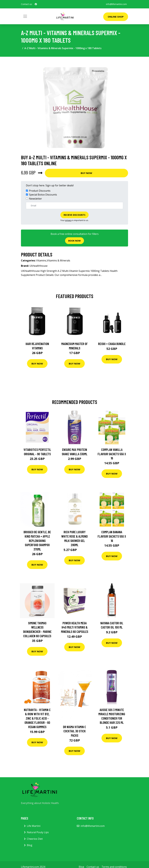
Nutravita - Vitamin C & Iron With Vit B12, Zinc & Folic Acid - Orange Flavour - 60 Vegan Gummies (37, 718)
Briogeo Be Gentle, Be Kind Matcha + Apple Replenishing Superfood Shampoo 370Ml (37, 540)
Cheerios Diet (35, 839)
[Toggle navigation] (25, 16)
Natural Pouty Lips (38, 832)
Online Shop (116, 17)
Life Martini (34, 826)
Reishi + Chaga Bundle (112, 344)
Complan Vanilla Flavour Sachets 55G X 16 (112, 454)
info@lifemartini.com (116, 4)
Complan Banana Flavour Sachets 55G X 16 (112, 536)
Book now (74, 241)
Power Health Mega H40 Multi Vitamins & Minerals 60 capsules (75, 627)
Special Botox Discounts (43, 195)
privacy (68, 220)
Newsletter (35, 199)
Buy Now (86, 173)
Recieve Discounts (74, 215)
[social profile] (36, 4)
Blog (30, 845)
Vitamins (41, 260)
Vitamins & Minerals (59, 260)
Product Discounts (40, 191)
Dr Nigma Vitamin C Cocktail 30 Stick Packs (74, 731)
